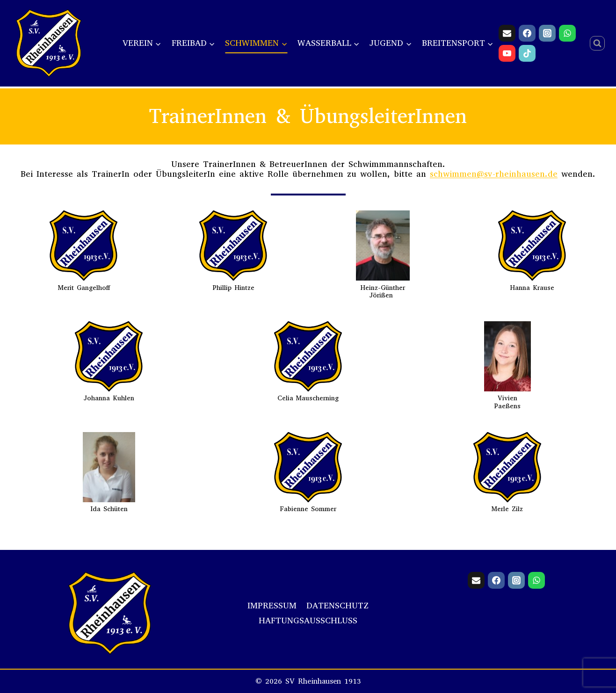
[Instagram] (547, 33)
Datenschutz (337, 606)
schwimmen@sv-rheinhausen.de (494, 174)
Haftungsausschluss (308, 621)
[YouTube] (507, 53)
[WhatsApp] (567, 33)
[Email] (507, 33)
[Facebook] (527, 33)
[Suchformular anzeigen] (597, 43)
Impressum (272, 606)
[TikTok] (527, 53)
